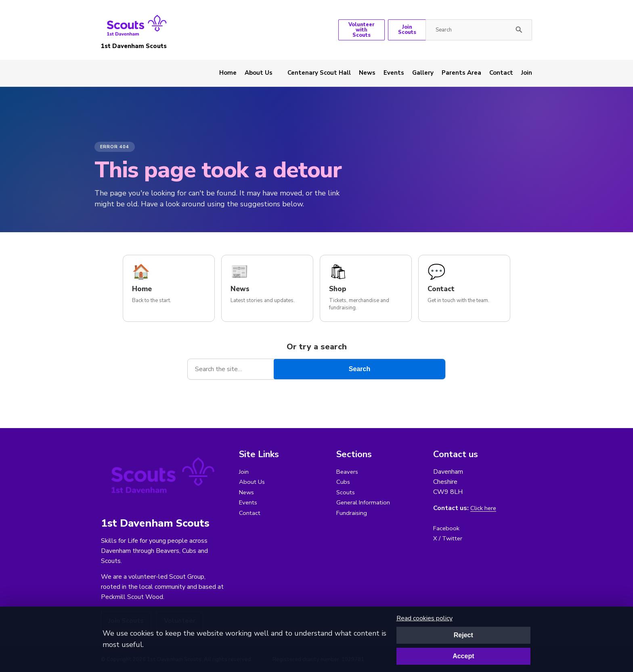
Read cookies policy (424, 618)
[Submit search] (519, 30)
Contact (501, 73)
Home (228, 73)
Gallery (423, 73)
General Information (364, 503)
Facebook (447, 528)
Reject (463, 635)
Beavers (348, 472)
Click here (484, 508)
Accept (463, 656)
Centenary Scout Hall (319, 73)
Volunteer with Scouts (362, 30)
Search (359, 369)
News (367, 73)
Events (394, 73)
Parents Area (461, 73)
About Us (259, 73)
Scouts (346, 493)
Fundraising (352, 514)
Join (527, 73)
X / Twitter (449, 539)
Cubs (343, 482)
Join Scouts (407, 30)
